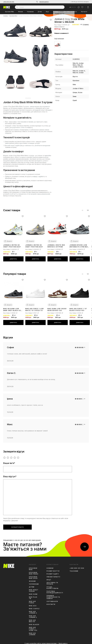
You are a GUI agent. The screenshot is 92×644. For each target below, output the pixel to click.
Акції (47, 12)
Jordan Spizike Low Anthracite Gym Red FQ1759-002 (79, 245)
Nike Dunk (33, 593)
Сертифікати (52, 600)
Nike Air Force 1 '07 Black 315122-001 (78, 308)
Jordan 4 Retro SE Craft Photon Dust (12, 245)
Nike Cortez (34, 607)
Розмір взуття (53, 570)
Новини (50, 567)
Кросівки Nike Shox (33, 576)
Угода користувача (52, 586)
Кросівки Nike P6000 (34, 572)
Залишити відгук (18, 526)
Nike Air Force (32, 601)
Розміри (56, 12)
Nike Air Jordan (32, 633)
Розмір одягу (53, 573)
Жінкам (20, 12)
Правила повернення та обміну (53, 596)
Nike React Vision (34, 589)
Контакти (84, 12)
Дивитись (13, 258)
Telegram (74, 570)
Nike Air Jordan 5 (33, 615)
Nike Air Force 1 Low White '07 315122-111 (34, 308)
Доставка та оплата (70, 12)
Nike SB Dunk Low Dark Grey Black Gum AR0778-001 (13, 308)
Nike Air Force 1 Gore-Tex (33, 628)
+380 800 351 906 (9, 2)
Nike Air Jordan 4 (33, 611)
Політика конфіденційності (55, 591)
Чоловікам (30, 12)
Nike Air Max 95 (32, 620)
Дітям (40, 12)
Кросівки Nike (9, 12)
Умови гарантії (53, 576)
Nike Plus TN (33, 596)
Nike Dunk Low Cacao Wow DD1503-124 (57, 308)
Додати (9, 240)
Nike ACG (33, 604)
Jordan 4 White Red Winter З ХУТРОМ (56, 245)
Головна (5, 16)
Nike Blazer (34, 623)
